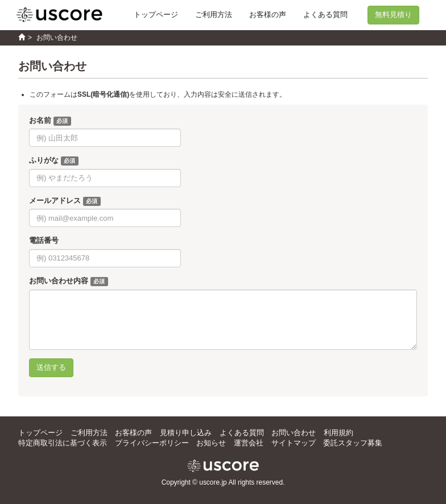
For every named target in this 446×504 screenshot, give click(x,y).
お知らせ (211, 443)
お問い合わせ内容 (59, 281)
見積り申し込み (186, 433)
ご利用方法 (214, 15)
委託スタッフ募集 (353, 443)
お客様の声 (268, 15)
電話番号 (44, 240)
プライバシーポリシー (152, 443)
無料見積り (393, 15)
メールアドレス (55, 201)
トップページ (156, 15)
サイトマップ (294, 443)
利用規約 (338, 433)
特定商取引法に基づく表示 (63, 443)
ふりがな (44, 160)
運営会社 (249, 443)
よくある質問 (325, 15)
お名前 (40, 120)
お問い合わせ (294, 433)
